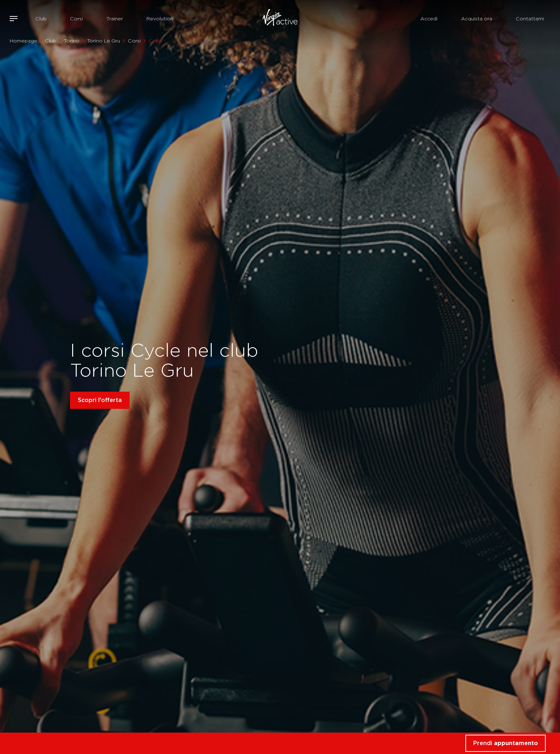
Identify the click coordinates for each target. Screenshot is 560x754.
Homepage (23, 41)
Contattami (530, 19)
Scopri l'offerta (100, 400)
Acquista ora (477, 19)
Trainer (115, 19)
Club (41, 19)
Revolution (160, 19)
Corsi (76, 19)
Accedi (429, 19)
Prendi (506, 743)
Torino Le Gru (104, 41)
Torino (72, 41)
